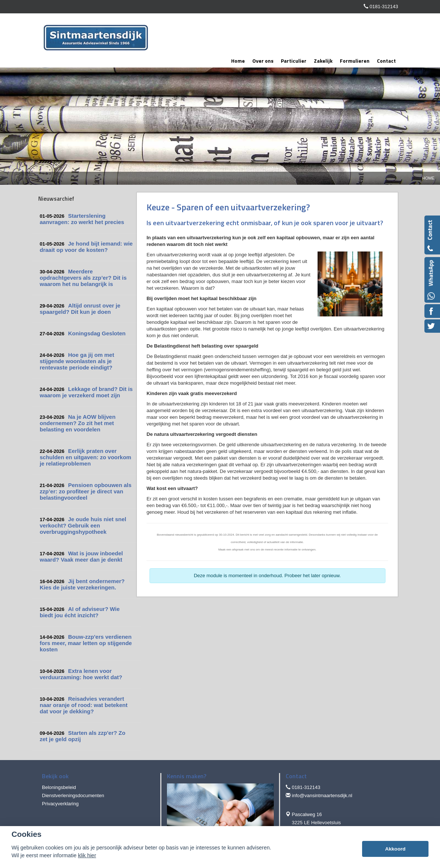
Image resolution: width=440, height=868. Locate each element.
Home (428, 178)
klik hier (87, 855)
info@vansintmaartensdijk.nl (322, 795)
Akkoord (395, 849)
